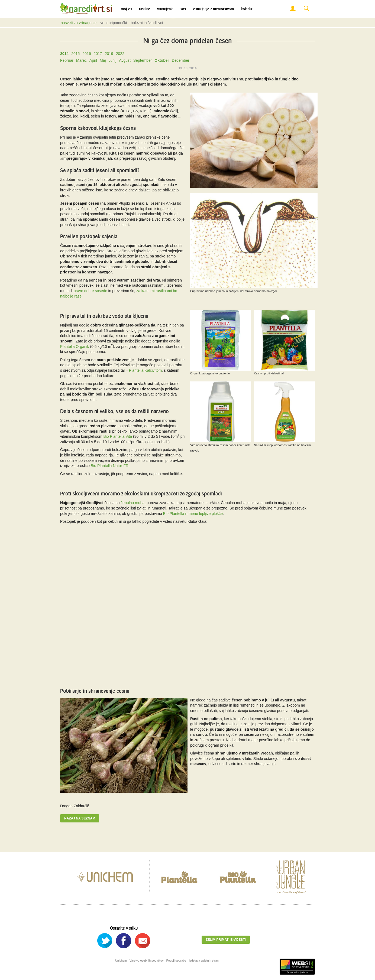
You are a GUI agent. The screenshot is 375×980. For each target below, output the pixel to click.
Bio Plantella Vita (118, 436)
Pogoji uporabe (176, 961)
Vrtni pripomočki (114, 23)
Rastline (145, 9)
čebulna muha (132, 503)
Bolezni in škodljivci (147, 23)
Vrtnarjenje (165, 9)
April (93, 60)
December (181, 60)
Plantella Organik (75, 347)
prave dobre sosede (90, 291)
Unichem (121, 961)
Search (306, 9)
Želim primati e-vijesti (226, 940)
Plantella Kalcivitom (145, 370)
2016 (87, 54)
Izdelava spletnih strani (204, 961)
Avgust (125, 60)
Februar (67, 60)
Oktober (162, 60)
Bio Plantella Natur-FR (110, 466)
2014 (64, 54)
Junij (113, 60)
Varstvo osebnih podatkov (147, 961)
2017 (98, 54)
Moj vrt (126, 9)
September (143, 60)
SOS (183, 9)
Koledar (247, 9)
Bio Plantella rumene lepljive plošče (193, 514)
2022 (120, 54)
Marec (81, 60)
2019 (109, 54)
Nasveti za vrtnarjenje (79, 23)
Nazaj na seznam (80, 818)
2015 (75, 54)
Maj (103, 60)
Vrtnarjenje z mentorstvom (213, 9)
